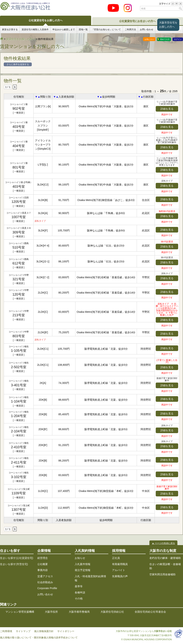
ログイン (178, 39)
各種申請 (80, 592)
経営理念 (43, 558)
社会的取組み (45, 582)
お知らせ (80, 558)
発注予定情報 (83, 570)
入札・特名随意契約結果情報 (90, 578)
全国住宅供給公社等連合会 (150, 612)
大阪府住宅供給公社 (112, 612)
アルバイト (119, 570)
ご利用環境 (6, 631)
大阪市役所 (51, 612)
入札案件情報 (83, 564)
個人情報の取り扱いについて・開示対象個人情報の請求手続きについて (39, 638)
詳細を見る (167, 109)
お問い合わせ (147, 29)
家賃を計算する (10, 29)
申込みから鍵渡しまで (64, 29)
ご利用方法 (130, 29)
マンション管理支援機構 (20, 612)
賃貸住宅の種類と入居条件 (35, 29)
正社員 (116, 558)
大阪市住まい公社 (2, 39)
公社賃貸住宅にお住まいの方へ (137, 21)
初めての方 (165, 39)
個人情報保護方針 (44, 631)
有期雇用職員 (120, 564)
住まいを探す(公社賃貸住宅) (17, 558)
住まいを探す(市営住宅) (14, 564)
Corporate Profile (47, 588)
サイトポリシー (66, 631)
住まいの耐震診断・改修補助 (165, 566)
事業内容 (43, 570)
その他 (79, 598)
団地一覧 (83, 29)
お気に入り (149, 39)
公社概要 (43, 564)
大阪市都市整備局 (79, 612)
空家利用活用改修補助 (162, 574)
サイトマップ (23, 631)
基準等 (79, 586)
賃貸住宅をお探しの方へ (21, 39)
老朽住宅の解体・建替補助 (165, 558)
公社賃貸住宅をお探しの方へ (46, 20)
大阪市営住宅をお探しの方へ (168, 25)
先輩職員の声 (120, 576)
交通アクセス (45, 576)
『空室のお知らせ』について (106, 29)
